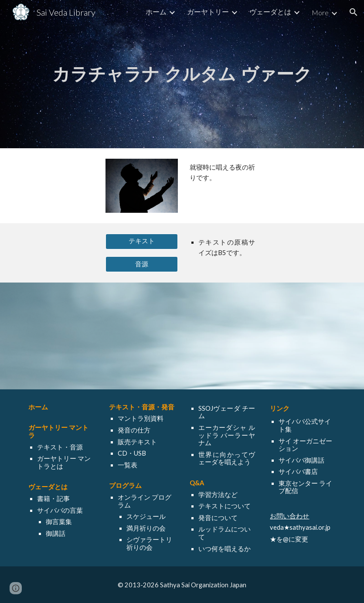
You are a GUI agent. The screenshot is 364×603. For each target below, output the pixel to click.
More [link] (320, 12)
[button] (354, 12)
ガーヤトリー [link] (208, 12)
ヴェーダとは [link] (270, 12)
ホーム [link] (156, 12)
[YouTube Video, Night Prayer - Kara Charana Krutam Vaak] (182, 336)
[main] (182, 74)
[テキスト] (142, 242)
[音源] (142, 264)
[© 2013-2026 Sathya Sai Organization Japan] (182, 585)
